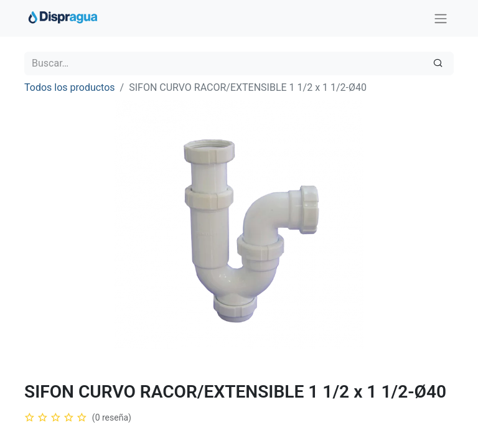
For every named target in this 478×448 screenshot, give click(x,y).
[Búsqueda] (438, 63)
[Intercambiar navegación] (441, 18)
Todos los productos (70, 87)
